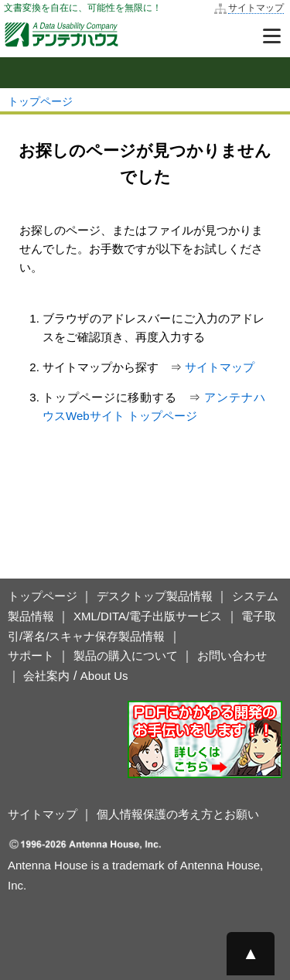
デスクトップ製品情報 (155, 596)
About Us (104, 676)
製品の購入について (126, 656)
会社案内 (46, 676)
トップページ (40, 101)
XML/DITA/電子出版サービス (148, 616)
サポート (31, 656)
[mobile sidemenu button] (145, 73)
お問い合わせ (232, 656)
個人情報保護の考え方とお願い (178, 814)
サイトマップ (256, 8)
